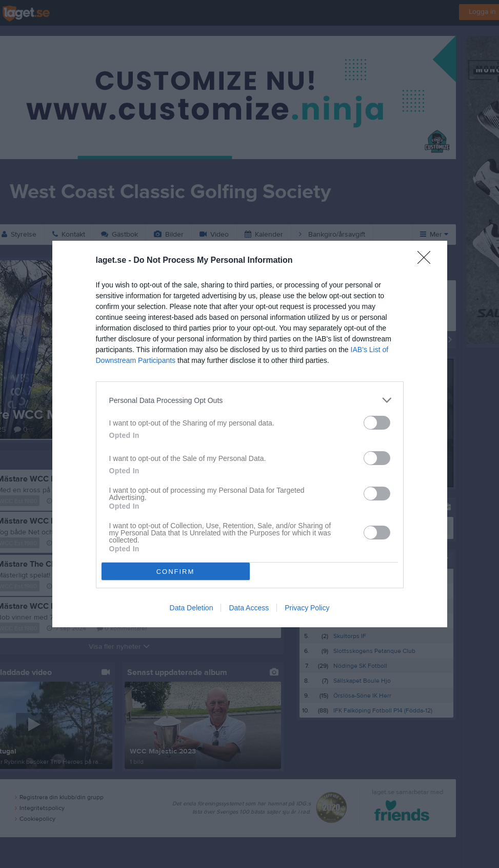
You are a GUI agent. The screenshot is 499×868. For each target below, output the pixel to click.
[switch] (377, 423)
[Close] (427, 261)
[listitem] (250, 400)
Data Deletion (192, 608)
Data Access (249, 608)
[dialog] (250, 434)
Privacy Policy (307, 608)
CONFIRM (176, 572)
